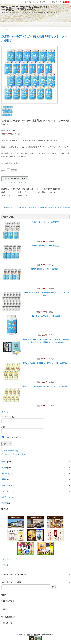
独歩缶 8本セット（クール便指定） (46, 246)
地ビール (25, 207)
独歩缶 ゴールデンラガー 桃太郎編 (46, 316)
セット (15, 207)
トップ (4, 30)
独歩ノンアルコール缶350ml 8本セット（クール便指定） (46, 386)
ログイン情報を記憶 (11, 437)
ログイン (5, 412)
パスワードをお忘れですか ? (15, 454)
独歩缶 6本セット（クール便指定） (46, 222)
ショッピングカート (41, 2)
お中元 (34, 207)
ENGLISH (66, 2)
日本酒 (4, 468)
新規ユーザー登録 (11, 451)
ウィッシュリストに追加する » (14, 182)
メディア (5, 565)
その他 (4, 503)
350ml (42, 207)
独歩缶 (67, 207)
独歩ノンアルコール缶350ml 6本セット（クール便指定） (46, 363)
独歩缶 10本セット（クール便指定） (46, 269)
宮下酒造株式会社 (30, 635)
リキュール (6, 485)
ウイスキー (6, 491)
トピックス (6, 559)
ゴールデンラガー (54, 207)
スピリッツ (6, 497)
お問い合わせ (56, 2)
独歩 (8, 207)
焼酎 (3, 479)
